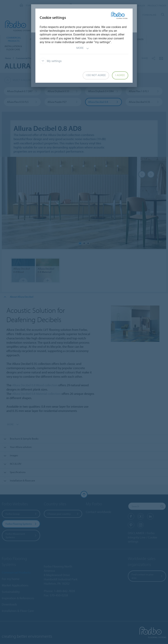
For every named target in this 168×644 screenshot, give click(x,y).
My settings (51, 61)
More (83, 48)
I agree (120, 75)
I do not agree (96, 75)
